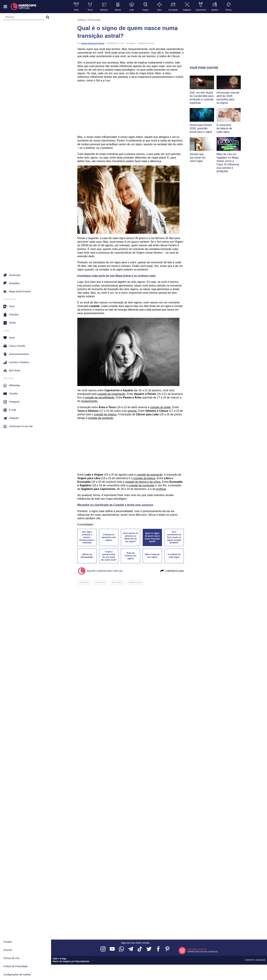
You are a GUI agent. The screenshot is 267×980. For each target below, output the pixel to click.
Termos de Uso (11, 958)
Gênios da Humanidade (87, 556)
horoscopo (101, 583)
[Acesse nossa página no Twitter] (149, 949)
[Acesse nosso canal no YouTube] (112, 949)
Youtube (11, 394)
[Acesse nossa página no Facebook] (158, 949)
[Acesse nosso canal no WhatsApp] (121, 949)
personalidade (135, 583)
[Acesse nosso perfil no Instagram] (103, 949)
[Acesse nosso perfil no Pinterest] (167, 949)
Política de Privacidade (15, 966)
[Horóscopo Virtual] (24, 7)
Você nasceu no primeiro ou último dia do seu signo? (130, 537)
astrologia (84, 583)
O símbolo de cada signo (174, 556)
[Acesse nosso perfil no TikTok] (140, 949)
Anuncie (8, 950)
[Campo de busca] (24, 18)
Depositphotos (82, 961)
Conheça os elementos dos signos (109, 537)
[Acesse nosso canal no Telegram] (131, 949)
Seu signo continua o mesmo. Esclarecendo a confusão (87, 537)
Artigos (82, 20)
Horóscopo (94, 20)
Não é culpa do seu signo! (152, 556)
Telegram (11, 418)
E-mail (10, 410)
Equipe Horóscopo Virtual (93, 43)
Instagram (11, 402)
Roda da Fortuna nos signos (131, 556)
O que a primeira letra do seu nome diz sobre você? (109, 556)
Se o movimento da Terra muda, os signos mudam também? (174, 537)
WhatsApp (12, 385)
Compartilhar (172, 571)
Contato (8, 942)
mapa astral (117, 583)
